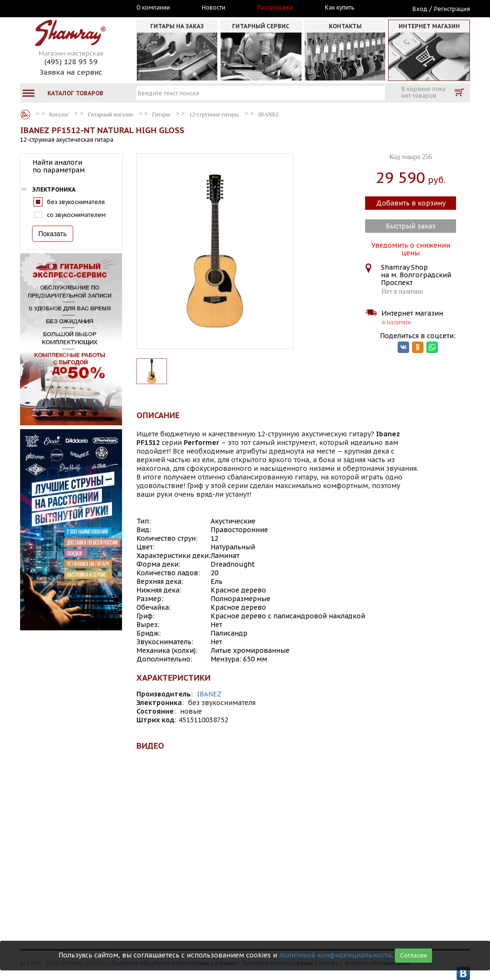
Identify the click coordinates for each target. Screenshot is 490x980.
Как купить (340, 8)
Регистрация (452, 9)
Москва (64, 8)
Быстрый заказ (411, 226)
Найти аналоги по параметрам (59, 166)
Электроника (54, 189)
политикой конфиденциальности (335, 955)
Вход (420, 9)
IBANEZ (209, 694)
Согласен (413, 955)
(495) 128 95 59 (71, 62)
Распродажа (275, 8)
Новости (214, 8)
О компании (153, 8)
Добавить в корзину (411, 203)
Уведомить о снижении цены (411, 248)
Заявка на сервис (71, 72)
